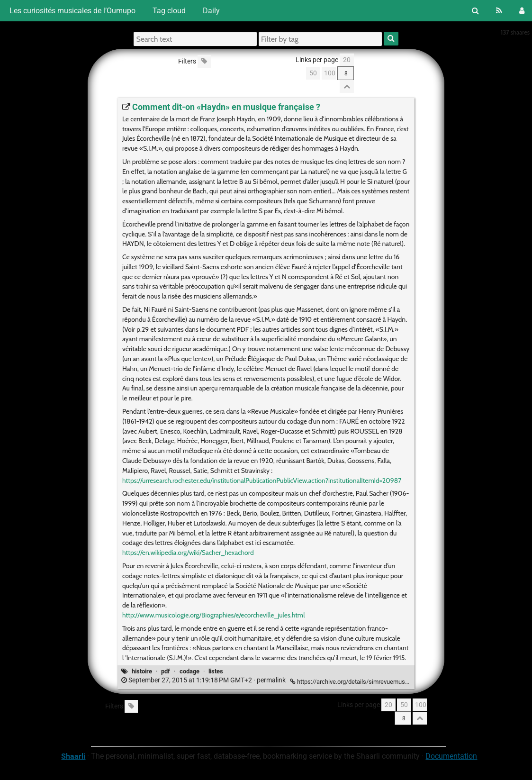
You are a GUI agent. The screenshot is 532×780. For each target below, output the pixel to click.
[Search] (475, 11)
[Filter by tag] (320, 39)
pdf (166, 671)
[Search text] (195, 39)
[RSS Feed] (499, 11)
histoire (142, 671)
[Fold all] (347, 86)
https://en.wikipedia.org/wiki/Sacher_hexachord (188, 553)
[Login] (522, 11)
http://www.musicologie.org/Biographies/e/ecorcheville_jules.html (213, 615)
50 (313, 73)
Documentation (451, 756)
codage (189, 671)
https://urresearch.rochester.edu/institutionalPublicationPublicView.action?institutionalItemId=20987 (262, 481)
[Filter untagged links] (204, 61)
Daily (211, 11)
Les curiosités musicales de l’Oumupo (72, 11)
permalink (204, 680)
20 (347, 60)
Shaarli (73, 756)
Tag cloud (169, 11)
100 (330, 73)
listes (216, 671)
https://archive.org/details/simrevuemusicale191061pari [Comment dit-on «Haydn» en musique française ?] (370, 682)
